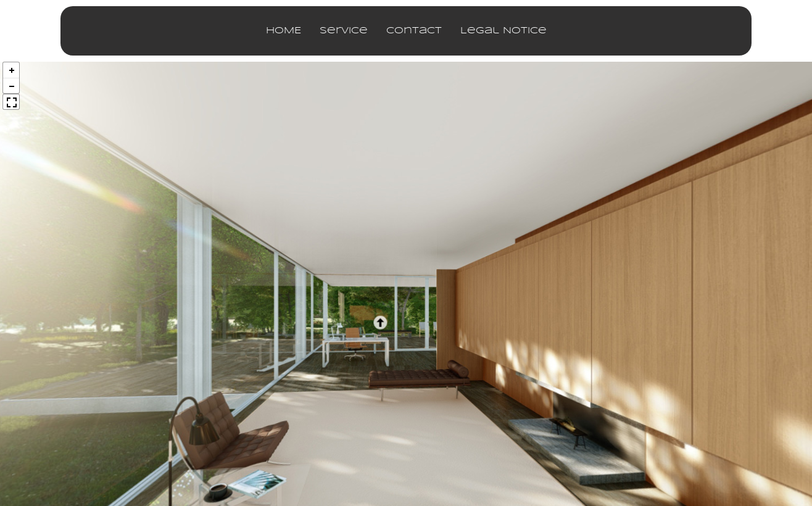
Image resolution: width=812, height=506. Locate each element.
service (344, 31)
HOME (284, 31)
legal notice (503, 31)
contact (414, 31)
